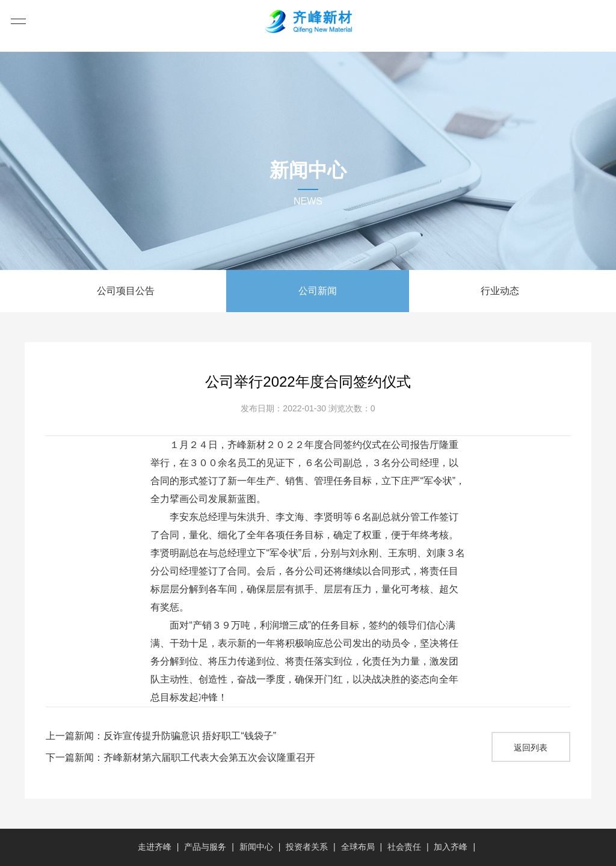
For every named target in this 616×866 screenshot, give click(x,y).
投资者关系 (307, 847)
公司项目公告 (126, 291)
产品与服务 (205, 847)
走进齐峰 (155, 847)
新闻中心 (256, 847)
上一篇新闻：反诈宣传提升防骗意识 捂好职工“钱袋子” (161, 736)
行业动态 (500, 291)
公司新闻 (318, 291)
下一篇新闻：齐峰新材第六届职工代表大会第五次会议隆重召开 (180, 757)
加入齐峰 (451, 847)
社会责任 (404, 847)
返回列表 (531, 748)
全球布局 (358, 847)
